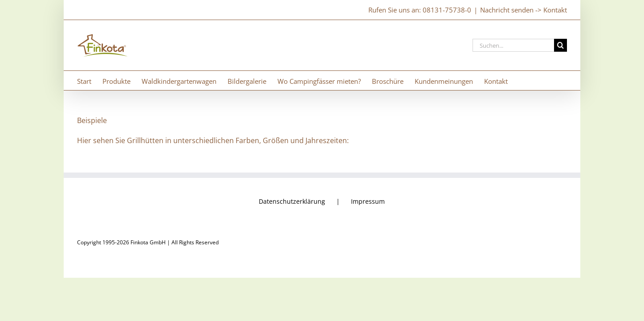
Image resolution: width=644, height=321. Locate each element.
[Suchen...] (513, 45)
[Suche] (560, 45)
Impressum (368, 201)
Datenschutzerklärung (292, 201)
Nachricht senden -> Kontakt (524, 10)
